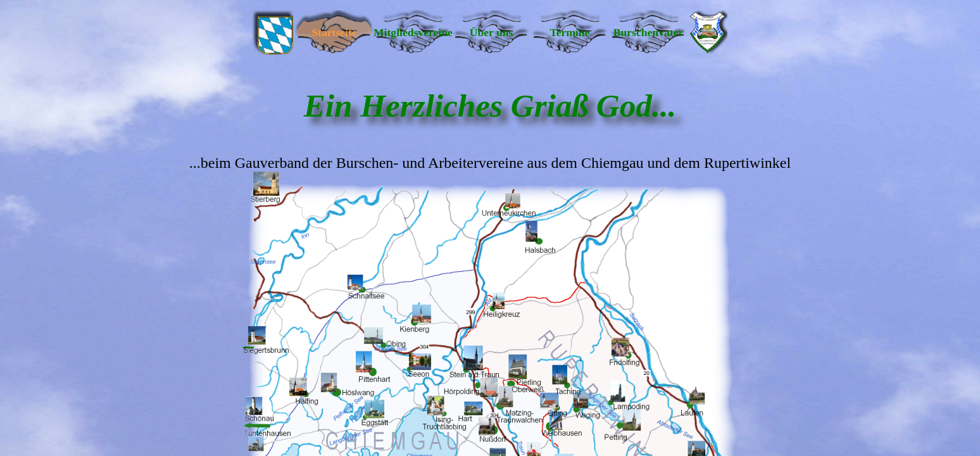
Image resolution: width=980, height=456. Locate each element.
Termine (570, 32)
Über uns (492, 32)
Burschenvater (648, 32)
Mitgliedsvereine (413, 32)
